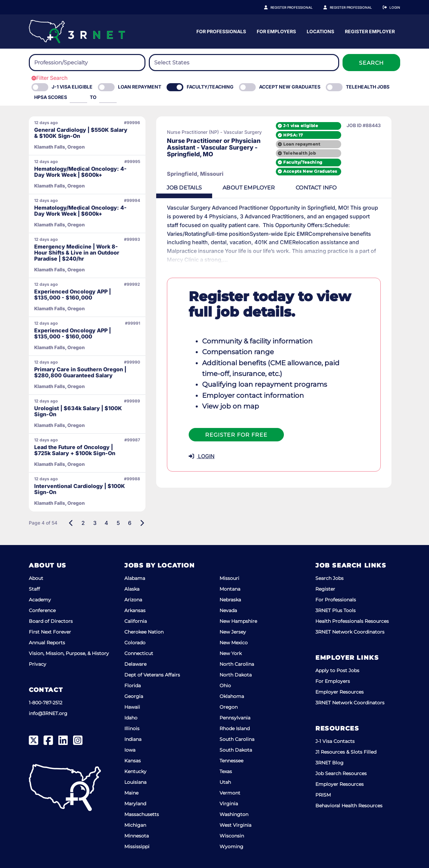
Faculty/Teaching (210, 87)
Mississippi (137, 847)
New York (231, 653)
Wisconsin (232, 836)
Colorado (135, 643)
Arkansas (135, 610)
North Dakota (236, 675)
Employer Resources (340, 692)
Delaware (135, 664)
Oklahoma (232, 696)
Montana (230, 589)
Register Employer (355, 7)
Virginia (229, 804)
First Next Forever (50, 632)
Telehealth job (308, 153)
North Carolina (237, 664)
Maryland (135, 804)
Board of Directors (51, 621)
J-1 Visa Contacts (335, 741)
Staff (34, 589)
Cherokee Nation (144, 632)
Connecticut (139, 653)
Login (395, 7)
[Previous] (71, 523)
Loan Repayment (140, 87)
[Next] (142, 523)
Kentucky (135, 771)
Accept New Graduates (290, 87)
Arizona (133, 600)
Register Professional (299, 7)
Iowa (130, 750)
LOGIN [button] (202, 447)
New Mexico (234, 643)
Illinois (132, 728)
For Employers (342, 31)
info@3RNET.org (48, 713)
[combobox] (87, 63)
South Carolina (237, 739)
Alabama (135, 578)
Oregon (229, 707)
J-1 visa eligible (309, 126)
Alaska (132, 589)
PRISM (323, 795)
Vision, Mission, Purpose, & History (69, 653)
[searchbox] (71, 63)
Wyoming (231, 847)
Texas (226, 771)
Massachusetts (142, 814)
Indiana (133, 739)
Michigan (135, 825)
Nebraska (230, 600)
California (136, 621)
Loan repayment (310, 144)
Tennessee (231, 761)
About (36, 578)
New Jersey (233, 632)
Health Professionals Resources (352, 621)
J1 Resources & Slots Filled (346, 752)
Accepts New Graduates (319, 172)
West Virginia (235, 825)
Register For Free (236, 426)
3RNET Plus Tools (335, 610)
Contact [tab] (318, 188)
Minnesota (137, 836)
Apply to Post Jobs (337, 670)
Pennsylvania (235, 718)
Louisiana (135, 782)
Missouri (229, 578)
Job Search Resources (341, 773)
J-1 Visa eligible (72, 87)
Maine (131, 793)
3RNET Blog (329, 763)
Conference (42, 610)
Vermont (230, 793)
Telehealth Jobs (368, 87)
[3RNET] (77, 32)
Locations (386, 31)
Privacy (38, 664)
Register (325, 589)
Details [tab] (185, 188)
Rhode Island (235, 728)
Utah (225, 782)
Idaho (131, 718)
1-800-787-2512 (46, 703)
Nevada (228, 610)
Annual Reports (47, 643)
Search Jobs (329, 578)
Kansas (133, 761)
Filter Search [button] (50, 78)
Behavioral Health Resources (349, 806)
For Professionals (287, 31)
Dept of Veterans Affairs (152, 675)
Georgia (134, 696)
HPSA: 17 (302, 135)
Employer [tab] (250, 188)
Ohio (225, 686)
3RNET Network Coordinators (350, 632)
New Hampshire (238, 621)
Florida (133, 686)
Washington (234, 814)
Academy (40, 600)
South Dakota (236, 750)
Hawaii (132, 707)
